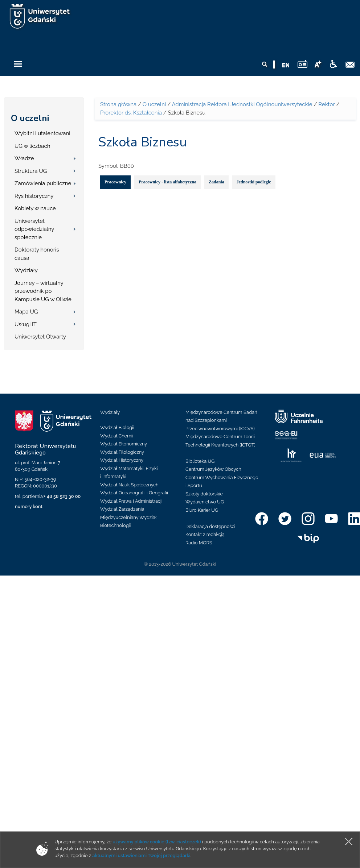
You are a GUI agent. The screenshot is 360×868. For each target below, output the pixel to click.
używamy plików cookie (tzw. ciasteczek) (157, 842)
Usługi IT (26, 324)
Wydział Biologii (117, 427)
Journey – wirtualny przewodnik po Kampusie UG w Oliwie (43, 291)
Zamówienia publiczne (43, 183)
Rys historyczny (34, 196)
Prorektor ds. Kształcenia (131, 113)
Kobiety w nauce (35, 208)
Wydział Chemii (117, 436)
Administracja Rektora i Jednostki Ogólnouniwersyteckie (242, 104)
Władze (24, 158)
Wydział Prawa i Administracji (131, 501)
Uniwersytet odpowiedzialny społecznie (34, 229)
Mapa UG (26, 312)
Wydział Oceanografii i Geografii (134, 493)
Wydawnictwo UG (205, 502)
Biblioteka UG (200, 461)
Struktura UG (31, 171)
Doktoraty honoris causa (37, 254)
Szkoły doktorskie (204, 494)
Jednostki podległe (254, 182)
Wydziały (26, 270)
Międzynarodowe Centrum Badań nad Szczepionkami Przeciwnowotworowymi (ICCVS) (221, 420)
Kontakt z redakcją (205, 534)
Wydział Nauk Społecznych (129, 485)
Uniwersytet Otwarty (40, 337)
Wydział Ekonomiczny (124, 444)
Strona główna (118, 104)
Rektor (326, 104)
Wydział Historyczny (122, 460)
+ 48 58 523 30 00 (62, 496)
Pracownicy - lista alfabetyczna (167, 182)
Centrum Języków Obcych (213, 469)
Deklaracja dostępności (210, 526)
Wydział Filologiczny (122, 452)
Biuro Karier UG (202, 510)
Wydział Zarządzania (122, 509)
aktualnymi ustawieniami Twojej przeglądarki (141, 855)
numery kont (29, 506)
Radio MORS (199, 543)
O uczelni (30, 118)
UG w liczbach (32, 146)
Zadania (216, 182)
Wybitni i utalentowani (42, 133)
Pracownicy (115, 182)
